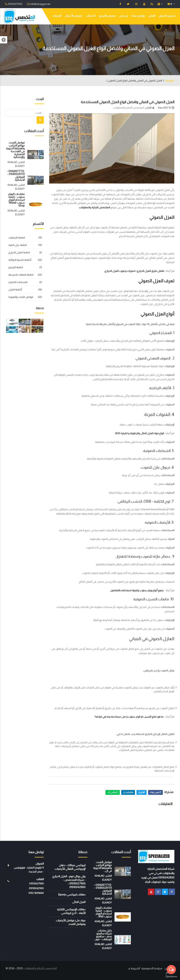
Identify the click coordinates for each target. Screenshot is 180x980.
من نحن (124, 16)
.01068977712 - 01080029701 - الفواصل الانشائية (16, 175)
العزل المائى (79, 902)
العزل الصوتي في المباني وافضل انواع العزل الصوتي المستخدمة (128, 102)
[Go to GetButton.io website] (171, 976)
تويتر (142, 792)
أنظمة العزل (15, 290)
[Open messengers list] (171, 970)
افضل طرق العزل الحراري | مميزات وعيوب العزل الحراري (134, 271)
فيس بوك (155, 792)
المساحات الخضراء (18, 282)
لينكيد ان (128, 792)
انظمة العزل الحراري (19, 252)
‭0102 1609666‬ (36, 893)
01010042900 (36, 888)
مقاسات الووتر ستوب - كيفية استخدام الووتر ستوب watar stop (16, 200)
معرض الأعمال (74, 16)
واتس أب (113, 792)
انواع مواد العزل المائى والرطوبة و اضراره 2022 (139, 433)
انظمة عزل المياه (18, 245)
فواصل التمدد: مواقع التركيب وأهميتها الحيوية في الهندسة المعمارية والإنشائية (15, 150)
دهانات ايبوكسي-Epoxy (72, 894)
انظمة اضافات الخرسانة (21, 275)
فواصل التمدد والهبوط (21, 297)
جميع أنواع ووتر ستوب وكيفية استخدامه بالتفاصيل (137, 590)
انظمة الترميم (16, 267)
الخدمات (91, 16)
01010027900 (36, 884)
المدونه (57, 16)
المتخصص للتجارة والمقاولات (129, 108)
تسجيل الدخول (167, 16)
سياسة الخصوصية (152, 968)
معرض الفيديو (107, 16)
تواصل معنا (138, 16)
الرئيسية (170, 81)
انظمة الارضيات (17, 238)
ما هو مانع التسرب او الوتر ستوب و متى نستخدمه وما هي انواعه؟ (129, 717)
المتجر (152, 16)
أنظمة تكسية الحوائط (20, 260)
